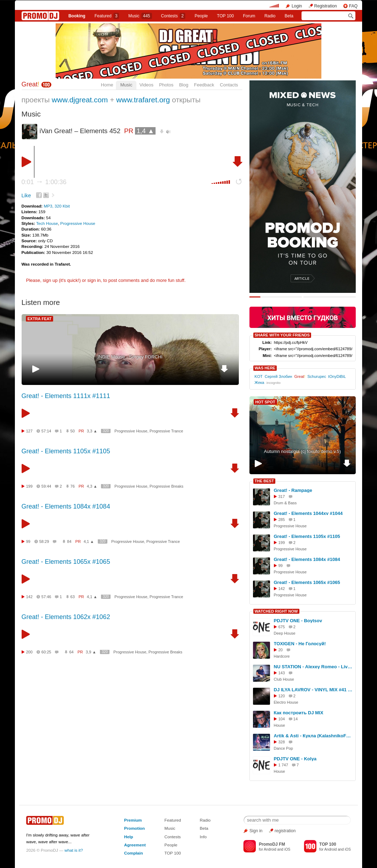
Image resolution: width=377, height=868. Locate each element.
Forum (249, 16)
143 (282, 673)
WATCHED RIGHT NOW (276, 611)
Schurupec (317, 376)
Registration (326, 6)
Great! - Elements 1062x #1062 (66, 617)
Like (26, 195)
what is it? (74, 850)
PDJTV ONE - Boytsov (298, 621)
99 (28, 541)
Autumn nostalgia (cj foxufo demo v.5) (302, 451)
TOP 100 (225, 16)
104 (282, 719)
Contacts (229, 85)
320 (106, 431)
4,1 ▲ (89, 541)
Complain (133, 853)
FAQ (353, 6)
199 (29, 486)
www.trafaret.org (143, 100)
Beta (289, 16)
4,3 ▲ (92, 486)
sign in (94, 280)
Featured (107, 16)
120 (282, 696)
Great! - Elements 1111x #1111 (66, 396)
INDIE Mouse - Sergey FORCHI (130, 357)
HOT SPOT (265, 402)
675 (282, 627)
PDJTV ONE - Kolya (295, 759)
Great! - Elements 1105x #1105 (66, 451)
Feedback (204, 85)
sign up (50, 280)
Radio (270, 16)
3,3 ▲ (92, 431)
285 (282, 520)
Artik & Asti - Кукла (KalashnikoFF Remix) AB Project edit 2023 (314, 736)
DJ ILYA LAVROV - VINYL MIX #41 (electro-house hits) (314, 690)
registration (285, 831)
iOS (287, 849)
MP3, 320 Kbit (57, 206)
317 (282, 497)
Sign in (256, 831)
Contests (173, 837)
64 (71, 652)
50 (73, 431)
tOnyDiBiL (337, 376)
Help (128, 837)
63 (73, 597)
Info (203, 837)
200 (29, 652)
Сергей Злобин (278, 376)
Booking (77, 16)
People (201, 16)
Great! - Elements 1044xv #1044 (308, 513)
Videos (146, 85)
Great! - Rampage (293, 490)
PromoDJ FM (272, 844)
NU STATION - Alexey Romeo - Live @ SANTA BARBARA (314, 667)
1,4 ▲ (145, 131)
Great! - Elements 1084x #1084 (66, 506)
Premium (133, 820)
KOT (258, 376)
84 (69, 541)
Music (140, 16)
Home (107, 85)
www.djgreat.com (80, 100)
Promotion (134, 828)
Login (297, 6)
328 (282, 742)
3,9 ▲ (91, 652)
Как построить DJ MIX (299, 713)
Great (31, 84)
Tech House (47, 223)
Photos (166, 85)
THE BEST (264, 481)
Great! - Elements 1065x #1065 (66, 562)
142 (29, 597)
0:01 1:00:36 (44, 182)
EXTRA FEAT (40, 319)
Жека (259, 382)
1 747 (283, 765)
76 (73, 486)
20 (281, 650)
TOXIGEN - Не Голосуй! (300, 644)
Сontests (173, 16)
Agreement (135, 845)
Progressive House (78, 223)
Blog (184, 85)
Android (270, 849)
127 (29, 431)
